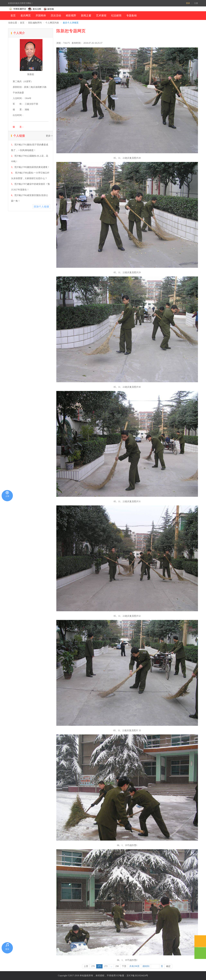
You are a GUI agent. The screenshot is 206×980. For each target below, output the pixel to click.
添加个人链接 (41, 207)
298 (117, 966)
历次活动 (56, 16)
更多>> (49, 136)
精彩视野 (71, 16)
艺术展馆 (101, 16)
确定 (168, 966)
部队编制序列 (35, 23)
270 (93, 966)
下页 (124, 966)
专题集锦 (131, 16)
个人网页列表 (52, 23)
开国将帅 (41, 16)
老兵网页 (26, 16)
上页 (86, 966)
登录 (188, 3)
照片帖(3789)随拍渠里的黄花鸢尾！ (32, 167)
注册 (196, 3)
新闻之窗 (86, 16)
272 (106, 966)
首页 (13, 16)
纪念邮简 (116, 16)
